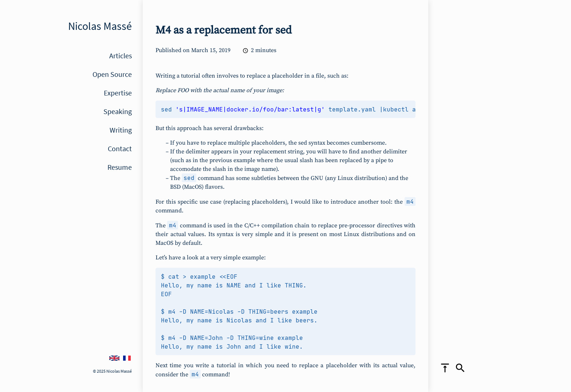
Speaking (118, 111)
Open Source (112, 74)
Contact (120, 148)
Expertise (118, 93)
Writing (121, 130)
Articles (121, 56)
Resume (120, 167)
